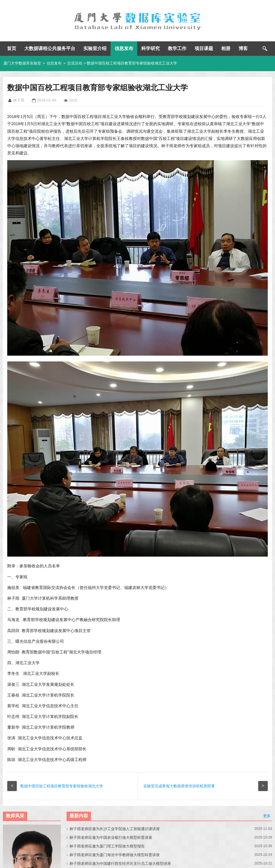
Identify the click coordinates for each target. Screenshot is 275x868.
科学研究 (151, 48)
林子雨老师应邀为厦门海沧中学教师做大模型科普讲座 (115, 855)
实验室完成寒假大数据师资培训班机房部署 (179, 786)
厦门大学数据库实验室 (22, 63)
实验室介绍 (95, 48)
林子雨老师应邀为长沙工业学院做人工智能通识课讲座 (115, 829)
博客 (243, 48)
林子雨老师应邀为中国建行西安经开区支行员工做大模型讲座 (120, 864)
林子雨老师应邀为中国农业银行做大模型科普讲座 (111, 837)
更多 (267, 816)
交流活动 (75, 63)
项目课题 (204, 48)
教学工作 (177, 48)
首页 (12, 48)
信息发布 (124, 48)
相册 (226, 48)
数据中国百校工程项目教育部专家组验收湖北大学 (62, 786)
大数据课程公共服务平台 (50, 48)
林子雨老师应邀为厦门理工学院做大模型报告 (107, 846)
